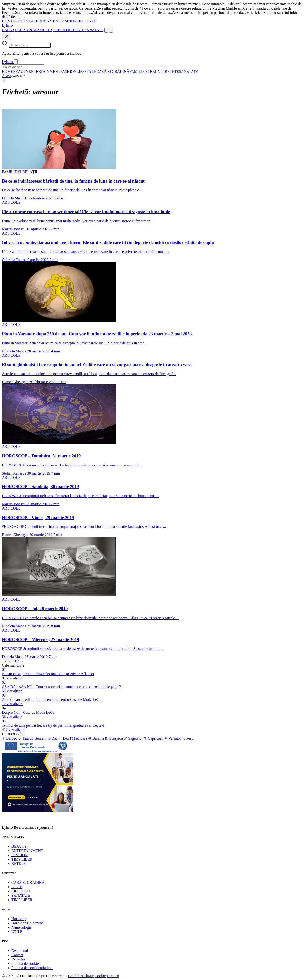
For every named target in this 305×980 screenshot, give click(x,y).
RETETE (77, 30)
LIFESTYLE (86, 21)
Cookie (100, 976)
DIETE (17, 887)
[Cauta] (106, 30)
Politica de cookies (26, 963)
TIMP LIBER (22, 859)
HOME (8, 21)
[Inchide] (7, 37)
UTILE (17, 932)
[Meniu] (111, 30)
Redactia (18, 959)
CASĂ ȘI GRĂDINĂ (18, 30)
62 (17, 661)
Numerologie (21, 927)
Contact (17, 955)
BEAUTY (21, 21)
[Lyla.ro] (7, 25)
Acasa (7, 76)
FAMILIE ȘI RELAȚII (53, 30)
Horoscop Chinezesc (27, 923)
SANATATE (94, 30)
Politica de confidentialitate (32, 968)
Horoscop (19, 919)
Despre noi (20, 951)
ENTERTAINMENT (44, 21)
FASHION (68, 21)
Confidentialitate (81, 976)
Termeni (113, 976)
